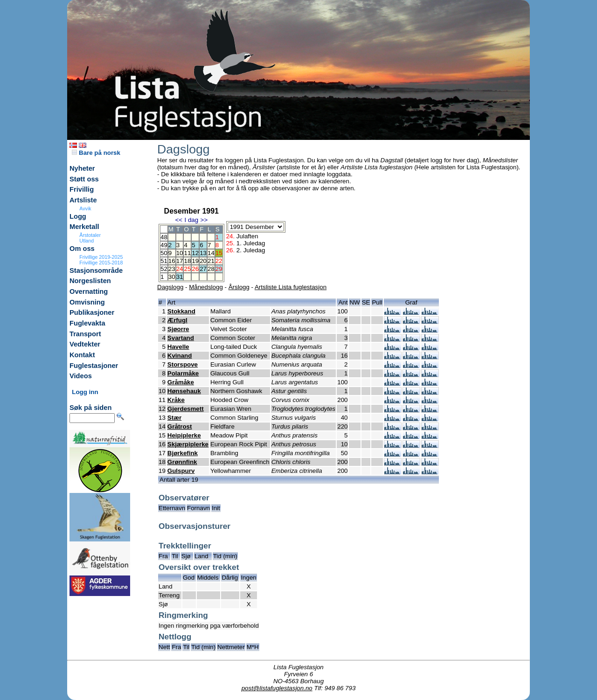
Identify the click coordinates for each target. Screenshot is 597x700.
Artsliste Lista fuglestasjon (291, 287)
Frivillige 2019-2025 (101, 257)
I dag (191, 220)
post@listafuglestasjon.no (277, 688)
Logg (78, 216)
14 (211, 253)
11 (187, 253)
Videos (81, 376)
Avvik (85, 208)
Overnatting (89, 291)
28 (211, 269)
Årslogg (239, 287)
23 (172, 269)
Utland (87, 241)
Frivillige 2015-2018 (101, 263)
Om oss (82, 249)
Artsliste (83, 200)
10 (180, 253)
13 (203, 253)
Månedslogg (206, 287)
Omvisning (87, 302)
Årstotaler (90, 235)
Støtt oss (84, 179)
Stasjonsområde (96, 270)
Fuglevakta (87, 323)
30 (172, 277)
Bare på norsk (96, 153)
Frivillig (82, 189)
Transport (85, 334)
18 (187, 261)
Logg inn (85, 392)
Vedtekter (85, 344)
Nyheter (82, 168)
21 (211, 261)
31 (180, 277)
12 (195, 253)
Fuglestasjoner (94, 366)
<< (179, 220)
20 (203, 261)
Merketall (84, 227)
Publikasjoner (92, 312)
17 (180, 261)
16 (172, 261)
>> (204, 220)
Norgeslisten (90, 281)
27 (203, 269)
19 (195, 261)
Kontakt (82, 355)
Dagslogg (170, 287)
